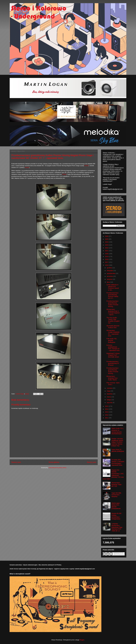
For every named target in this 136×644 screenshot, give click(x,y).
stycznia (110, 403)
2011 (107, 418)
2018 (107, 259)
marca (109, 397)
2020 (107, 254)
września (110, 276)
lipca (109, 282)
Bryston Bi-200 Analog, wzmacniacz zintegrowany (116, 516)
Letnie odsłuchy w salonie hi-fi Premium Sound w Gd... (113, 287)
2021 (107, 251)
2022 (107, 248)
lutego (109, 400)
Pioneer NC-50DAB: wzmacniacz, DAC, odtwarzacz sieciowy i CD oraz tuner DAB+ (113, 474)
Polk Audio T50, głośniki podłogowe (112, 340)
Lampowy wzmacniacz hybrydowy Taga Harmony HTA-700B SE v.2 (117, 527)
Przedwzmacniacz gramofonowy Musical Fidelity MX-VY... (112, 295)
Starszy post (91, 462)
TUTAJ (64, 174)
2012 (107, 415)
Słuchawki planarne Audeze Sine (113, 327)
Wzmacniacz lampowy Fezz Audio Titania (112, 378)
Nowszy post (16, 462)
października (111, 273)
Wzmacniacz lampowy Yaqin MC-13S (117, 485)
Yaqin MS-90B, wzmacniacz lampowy (117, 495)
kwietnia (110, 394)
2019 (107, 256)
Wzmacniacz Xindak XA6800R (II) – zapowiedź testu (113, 333)
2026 (107, 236)
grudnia (109, 268)
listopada (110, 271)
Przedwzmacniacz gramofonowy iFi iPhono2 (113, 363)
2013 (107, 412)
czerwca (110, 388)
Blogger (82, 640)
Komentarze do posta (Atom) (57, 468)
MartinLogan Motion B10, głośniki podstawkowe (116, 506)
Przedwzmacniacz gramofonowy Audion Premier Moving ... (112, 304)
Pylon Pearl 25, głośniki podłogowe (118, 450)
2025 (107, 239)
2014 (107, 409)
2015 (107, 406)
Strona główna (54, 462)
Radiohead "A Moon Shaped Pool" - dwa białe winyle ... (113, 356)
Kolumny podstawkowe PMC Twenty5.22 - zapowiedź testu (113, 348)
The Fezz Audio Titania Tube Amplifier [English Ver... (113, 320)
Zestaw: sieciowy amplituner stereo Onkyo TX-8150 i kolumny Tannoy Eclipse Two (117, 442)
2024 (107, 242)
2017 (107, 262)
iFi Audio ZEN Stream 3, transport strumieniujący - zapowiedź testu (118, 462)
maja (109, 391)
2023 (107, 245)
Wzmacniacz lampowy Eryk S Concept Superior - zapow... (113, 312)
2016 (107, 265)
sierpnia (110, 279)
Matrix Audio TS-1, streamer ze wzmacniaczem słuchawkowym (118, 431)
